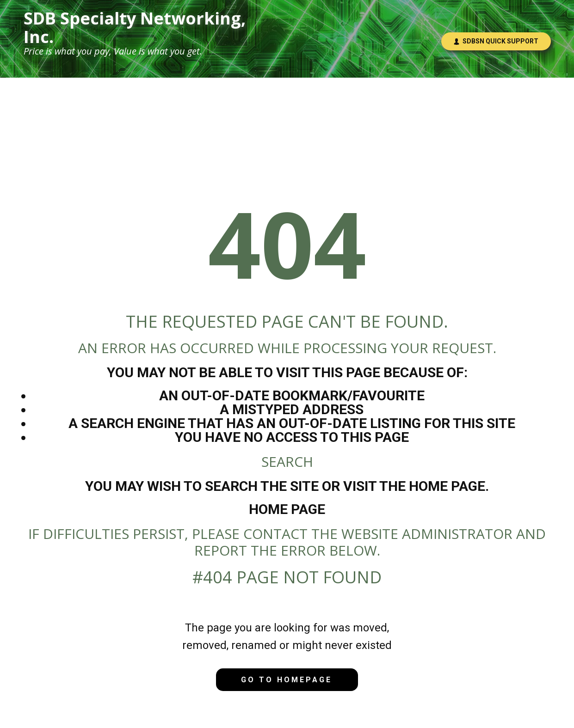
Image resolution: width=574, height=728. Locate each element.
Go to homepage (287, 680)
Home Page (287, 509)
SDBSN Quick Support (496, 41)
